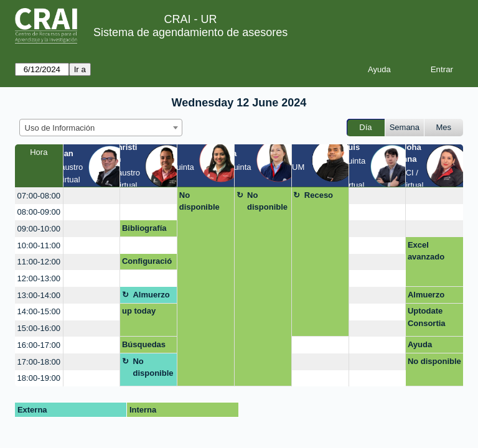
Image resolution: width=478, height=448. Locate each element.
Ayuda (379, 69)
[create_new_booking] (92, 196)
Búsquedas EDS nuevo (144, 347)
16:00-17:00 (39, 345)
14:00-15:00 (39, 311)
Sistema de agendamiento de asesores (190, 32)
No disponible (199, 201)
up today (139, 311)
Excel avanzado (426, 251)
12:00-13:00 (39, 278)
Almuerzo (151, 295)
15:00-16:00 (39, 328)
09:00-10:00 (39, 229)
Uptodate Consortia (427, 317)
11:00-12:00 (39, 262)
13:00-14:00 (39, 295)
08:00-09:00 (39, 212)
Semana (405, 127)
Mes (444, 127)
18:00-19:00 (39, 378)
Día (365, 127)
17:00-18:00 (39, 362)
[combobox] (101, 128)
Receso (319, 195)
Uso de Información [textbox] (60, 128)
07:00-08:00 (39, 196)
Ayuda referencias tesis (429, 347)
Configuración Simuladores (147, 263)
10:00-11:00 (39, 245)
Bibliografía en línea (144, 230)
